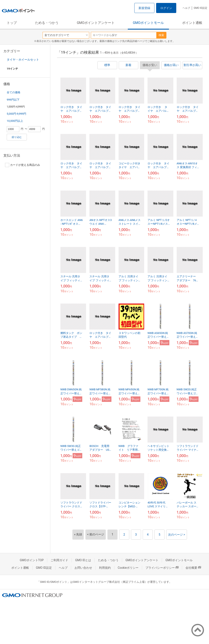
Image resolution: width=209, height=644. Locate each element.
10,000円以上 (15, 121)
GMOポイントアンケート (96, 23)
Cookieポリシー (128, 568)
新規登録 (144, 8)
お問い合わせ (83, 568)
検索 (161, 35)
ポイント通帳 (192, 23)
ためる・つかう (47, 23)
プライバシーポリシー (162, 568)
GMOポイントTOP (32, 560)
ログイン (166, 8)
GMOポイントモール (148, 23)
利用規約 (105, 568)
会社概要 (193, 568)
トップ (12, 23)
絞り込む (17, 137)
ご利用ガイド (59, 560)
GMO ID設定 (201, 8)
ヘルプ (186, 8)
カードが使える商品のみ (23, 165)
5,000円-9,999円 (16, 114)
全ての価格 (14, 92)
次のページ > (177, 535)
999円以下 (13, 100)
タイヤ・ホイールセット (23, 60)
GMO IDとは (83, 560)
